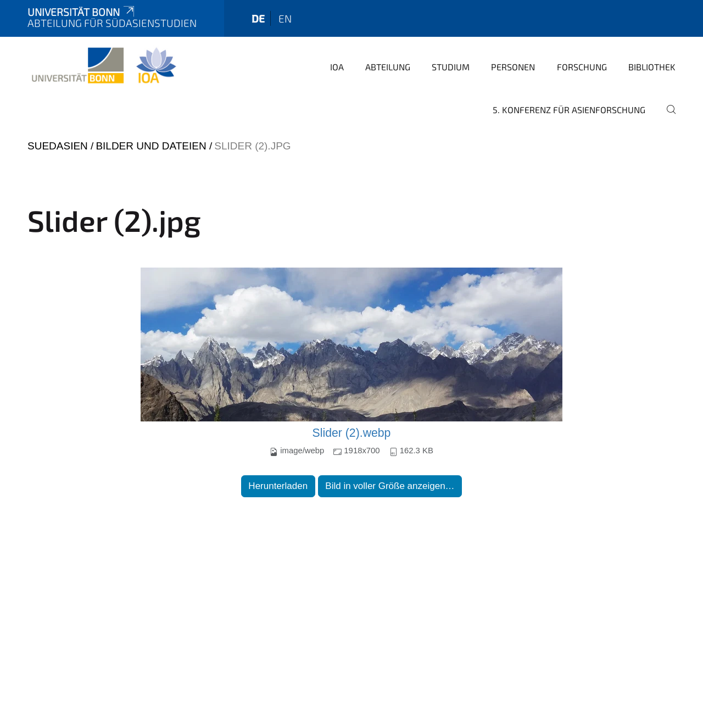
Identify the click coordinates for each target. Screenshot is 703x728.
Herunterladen (278, 486)
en (285, 18)
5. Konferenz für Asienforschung (569, 110)
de (258, 18)
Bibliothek (652, 67)
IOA (337, 67)
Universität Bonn (82, 12)
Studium (451, 67)
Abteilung (388, 67)
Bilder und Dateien (151, 146)
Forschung (582, 67)
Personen (513, 67)
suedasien (58, 146)
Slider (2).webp (352, 433)
